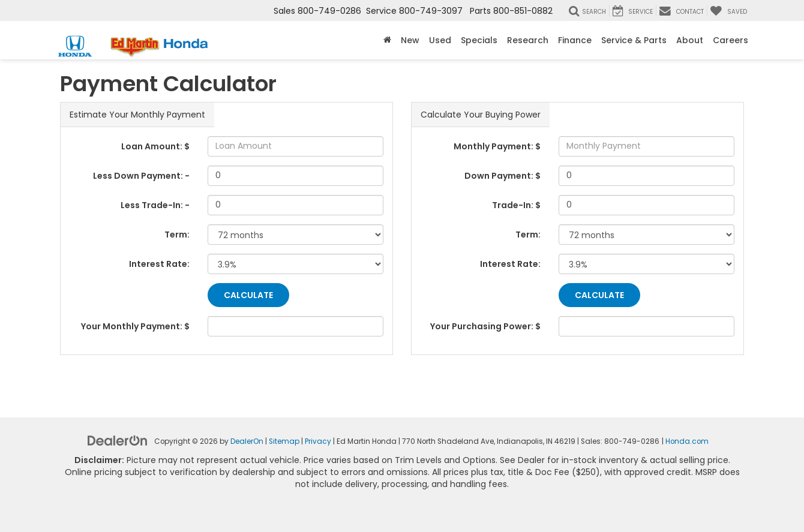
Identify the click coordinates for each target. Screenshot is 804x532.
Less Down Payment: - (141, 176)
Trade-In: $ (516, 205)
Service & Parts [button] (634, 40)
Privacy (318, 441)
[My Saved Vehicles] (728, 11)
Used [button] (440, 40)
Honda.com (687, 441)
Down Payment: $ (502, 176)
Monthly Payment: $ (497, 146)
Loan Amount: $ (155, 146)
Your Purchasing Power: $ (485, 326)
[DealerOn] (118, 440)
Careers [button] (730, 40)
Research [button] (528, 40)
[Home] (387, 40)
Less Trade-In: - (155, 205)
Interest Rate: (159, 264)
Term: (177, 235)
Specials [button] (479, 40)
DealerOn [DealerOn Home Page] (247, 441)
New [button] (410, 40)
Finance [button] (575, 40)
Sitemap (284, 441)
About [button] (690, 40)
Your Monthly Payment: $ (135, 326)
